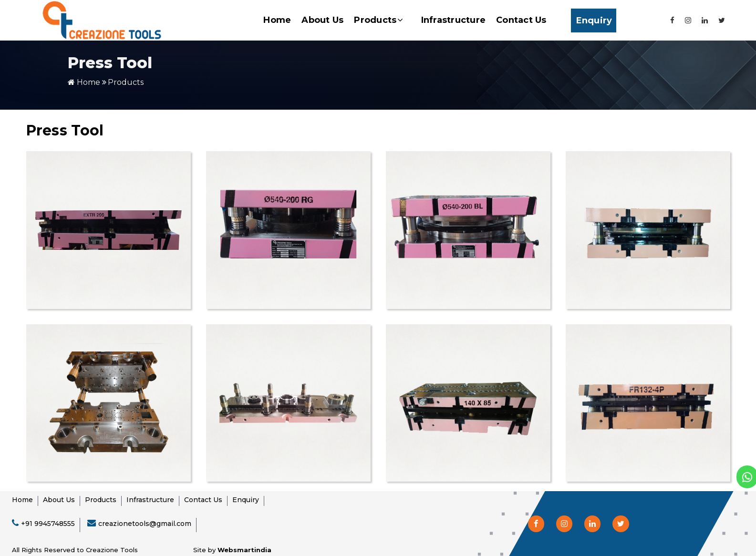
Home (277, 20)
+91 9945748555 (48, 524)
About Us (322, 20)
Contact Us (521, 20)
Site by (232, 550)
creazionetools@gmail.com (145, 524)
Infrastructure (454, 20)
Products (378, 20)
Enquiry (594, 21)
